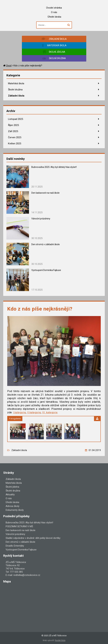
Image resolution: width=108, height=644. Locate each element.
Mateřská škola (16, 83)
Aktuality (10, 495)
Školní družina (15, 90)
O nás (54, 12)
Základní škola (16, 96)
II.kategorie (34, 412)
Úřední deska (54, 17)
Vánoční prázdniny (41, 219)
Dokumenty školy (15, 510)
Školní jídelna (12, 487)
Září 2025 (13, 131)
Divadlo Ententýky (15, 546)
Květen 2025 (15, 144)
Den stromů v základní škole (46, 244)
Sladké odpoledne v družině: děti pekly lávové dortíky (33, 538)
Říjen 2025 (13, 125)
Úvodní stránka (54, 8)
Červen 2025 (15, 137)
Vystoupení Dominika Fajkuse (46, 270)
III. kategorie (50, 412)
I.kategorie (20, 412)
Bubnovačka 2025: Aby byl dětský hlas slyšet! (54, 167)
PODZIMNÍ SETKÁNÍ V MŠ (19, 526)
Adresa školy (12, 506)
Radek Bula (60, 640)
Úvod (9, 66)
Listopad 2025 (16, 119)
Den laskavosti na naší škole (45, 193)
